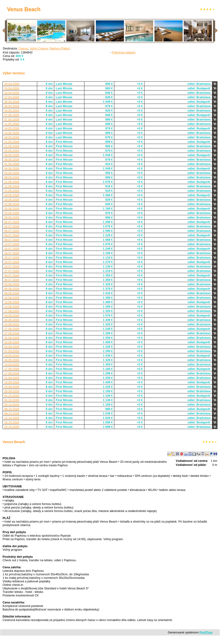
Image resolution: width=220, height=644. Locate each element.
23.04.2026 (12, 88)
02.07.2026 (12, 222)
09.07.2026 (12, 235)
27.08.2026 (12, 329)
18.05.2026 (12, 137)
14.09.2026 (12, 364)
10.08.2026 (12, 298)
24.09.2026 (12, 382)
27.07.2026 (12, 271)
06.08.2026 (12, 289)
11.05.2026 (12, 124)
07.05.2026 (12, 115)
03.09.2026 (12, 342)
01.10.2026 (12, 396)
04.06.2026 (12, 168)
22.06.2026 (12, 204)
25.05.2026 (12, 151)
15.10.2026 (12, 422)
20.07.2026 (12, 258)
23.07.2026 (12, 262)
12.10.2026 (12, 418)
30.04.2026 (12, 102)
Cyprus (23, 48)
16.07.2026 (12, 249)
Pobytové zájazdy (124, 52)
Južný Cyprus (39, 48)
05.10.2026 (12, 405)
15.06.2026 (12, 191)
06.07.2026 (12, 231)
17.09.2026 (12, 369)
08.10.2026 (12, 409)
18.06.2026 (12, 195)
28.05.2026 (12, 155)
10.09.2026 (12, 356)
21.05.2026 (12, 142)
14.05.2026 (12, 128)
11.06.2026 (12, 182)
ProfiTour (206, 632)
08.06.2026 (12, 177)
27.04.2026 (12, 97)
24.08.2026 (12, 324)
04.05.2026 (12, 111)
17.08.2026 (12, 311)
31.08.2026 (12, 338)
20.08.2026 (12, 315)
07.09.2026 (12, 351)
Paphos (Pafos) (60, 48)
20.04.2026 (12, 84)
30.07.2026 (12, 275)
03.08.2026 (12, 284)
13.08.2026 (12, 302)
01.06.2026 (12, 164)
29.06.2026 (12, 217)
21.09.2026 (12, 378)
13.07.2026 (12, 244)
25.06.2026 (12, 209)
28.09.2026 (12, 391)
